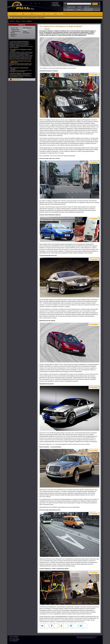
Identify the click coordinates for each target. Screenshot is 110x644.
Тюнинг (25, 31)
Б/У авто (79, 7)
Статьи (23, 21)
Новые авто (60, 14)
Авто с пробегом (50, 14)
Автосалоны (26, 33)
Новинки (29, 21)
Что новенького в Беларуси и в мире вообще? (21, 50)
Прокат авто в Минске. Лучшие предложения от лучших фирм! (28, 18)
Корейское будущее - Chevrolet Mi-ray (21, 74)
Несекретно (14, 34)
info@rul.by (15, 641)
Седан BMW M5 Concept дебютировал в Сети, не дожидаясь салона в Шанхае (21, 71)
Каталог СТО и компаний (15, 14)
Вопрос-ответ (15, 29)
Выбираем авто (16, 31)
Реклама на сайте (71, 7)
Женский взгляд (27, 28)
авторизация (55, 4)
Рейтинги (13, 36)
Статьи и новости (38, 14)
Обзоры (13, 33)
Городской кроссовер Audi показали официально (21, 62)
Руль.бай (12, 21)
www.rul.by (47, 29)
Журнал (18, 21)
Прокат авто (28, 14)
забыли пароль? (56, 5)
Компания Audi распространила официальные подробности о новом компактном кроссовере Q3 (21, 65)
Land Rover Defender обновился (20, 42)
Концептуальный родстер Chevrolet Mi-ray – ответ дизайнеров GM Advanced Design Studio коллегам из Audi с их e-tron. (20, 76)
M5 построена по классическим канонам (19, 69)
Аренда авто (87, 7)
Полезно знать (15, 28)
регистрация (55, 3)
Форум (79, 9)
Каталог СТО (70, 9)
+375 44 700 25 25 (88, 10)
